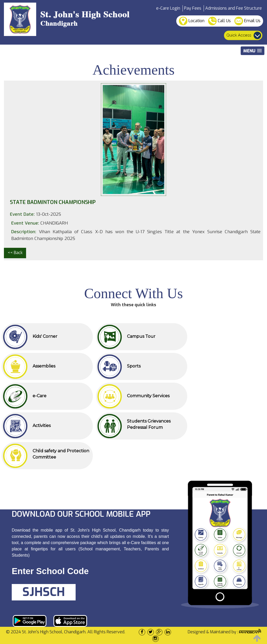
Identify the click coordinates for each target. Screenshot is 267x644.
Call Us (219, 21)
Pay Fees (193, 8)
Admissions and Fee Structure (233, 8)
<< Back (15, 253)
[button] (253, 51)
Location (192, 21)
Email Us (247, 21)
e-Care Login (168, 8)
